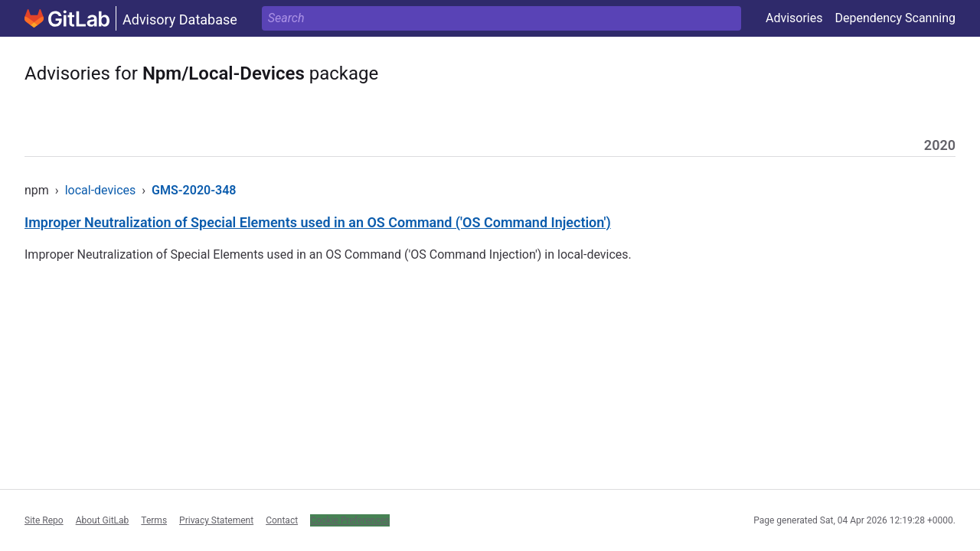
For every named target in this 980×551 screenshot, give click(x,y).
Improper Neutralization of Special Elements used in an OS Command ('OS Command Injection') (318, 222)
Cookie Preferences (350, 520)
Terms (154, 520)
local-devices (101, 190)
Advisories (794, 18)
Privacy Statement (216, 520)
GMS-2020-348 (194, 190)
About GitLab (103, 520)
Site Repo (44, 520)
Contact (282, 520)
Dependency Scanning (895, 18)
